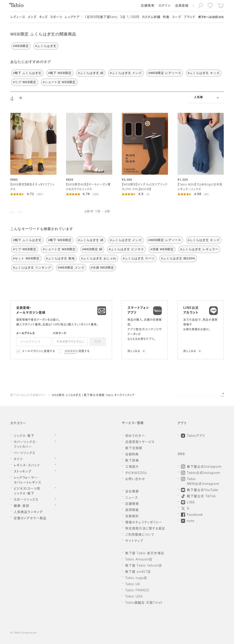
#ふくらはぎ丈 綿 (91, 73)
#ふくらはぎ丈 (46, 46)
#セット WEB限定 (26, 258)
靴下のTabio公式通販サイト (28, 395)
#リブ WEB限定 (25, 82)
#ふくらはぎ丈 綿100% (178, 258)
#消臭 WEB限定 (162, 249)
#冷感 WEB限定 (103, 268)
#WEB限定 (21, 46)
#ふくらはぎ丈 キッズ (204, 73)
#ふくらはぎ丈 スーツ (139, 258)
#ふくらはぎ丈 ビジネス (126, 249)
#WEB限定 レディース (165, 73)
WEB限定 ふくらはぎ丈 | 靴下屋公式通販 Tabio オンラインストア (93, 395)
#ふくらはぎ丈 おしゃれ (99, 258)
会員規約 (70, 351)
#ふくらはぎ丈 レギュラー (199, 249)
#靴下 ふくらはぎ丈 (27, 73)
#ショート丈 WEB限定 (59, 82)
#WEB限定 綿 (92, 249)
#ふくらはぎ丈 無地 (60, 258)
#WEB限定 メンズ (71, 268)
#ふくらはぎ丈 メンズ (126, 73)
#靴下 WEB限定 (60, 73)
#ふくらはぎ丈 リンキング (32, 268)
